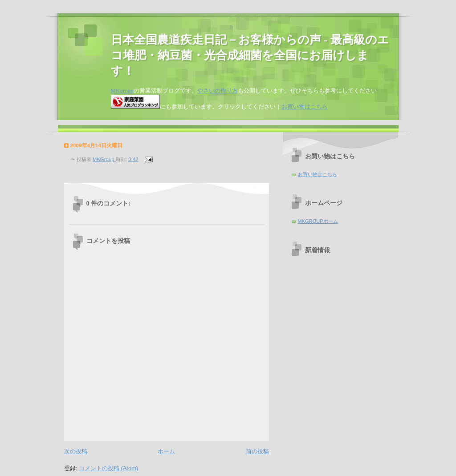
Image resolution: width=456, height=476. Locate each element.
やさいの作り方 (218, 91)
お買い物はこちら (305, 107)
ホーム (166, 451)
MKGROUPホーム (318, 221)
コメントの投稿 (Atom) (109, 468)
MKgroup (122, 91)
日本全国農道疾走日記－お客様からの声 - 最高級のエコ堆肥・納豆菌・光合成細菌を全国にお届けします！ (250, 55)
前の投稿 (257, 451)
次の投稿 (76, 451)
